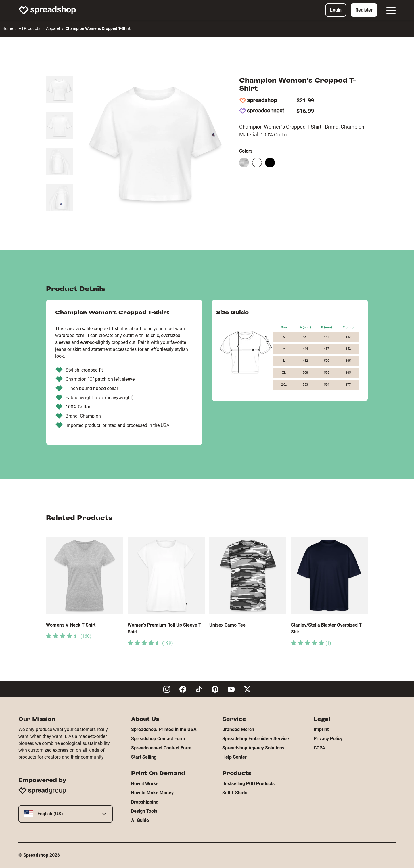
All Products (29, 28)
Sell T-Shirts (235, 793)
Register (364, 10)
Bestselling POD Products (248, 784)
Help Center (234, 757)
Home (8, 28)
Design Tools (144, 811)
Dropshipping (145, 802)
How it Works (145, 784)
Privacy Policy (328, 739)
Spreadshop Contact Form (158, 739)
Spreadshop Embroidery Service (256, 739)
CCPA (319, 748)
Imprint (321, 729)
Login (336, 10)
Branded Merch (238, 729)
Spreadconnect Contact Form (161, 748)
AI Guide (140, 820)
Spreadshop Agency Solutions (253, 748)
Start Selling (144, 757)
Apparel (53, 28)
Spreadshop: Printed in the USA (164, 729)
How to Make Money (152, 793)
